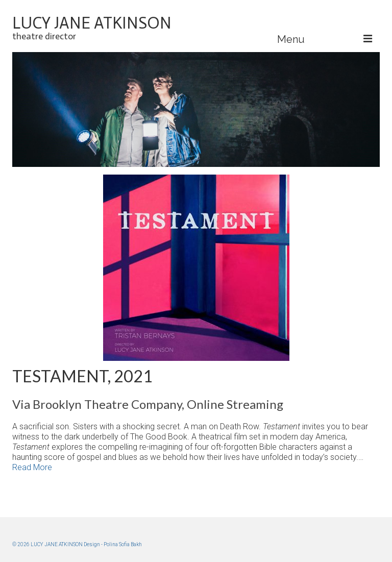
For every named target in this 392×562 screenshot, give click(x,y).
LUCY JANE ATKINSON (92, 23)
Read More (32, 467)
